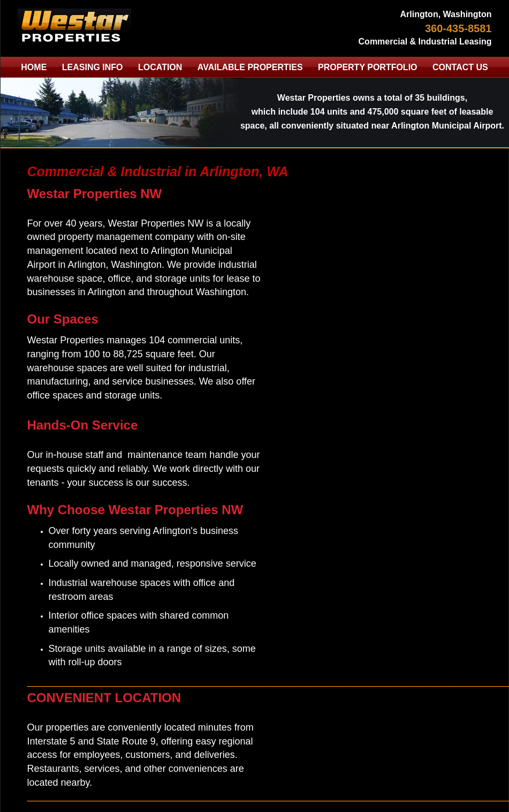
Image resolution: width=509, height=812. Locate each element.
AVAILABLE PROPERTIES (250, 67)
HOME (34, 67)
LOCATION (160, 67)
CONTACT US (460, 67)
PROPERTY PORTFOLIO (368, 67)
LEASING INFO (93, 67)
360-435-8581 (458, 28)
